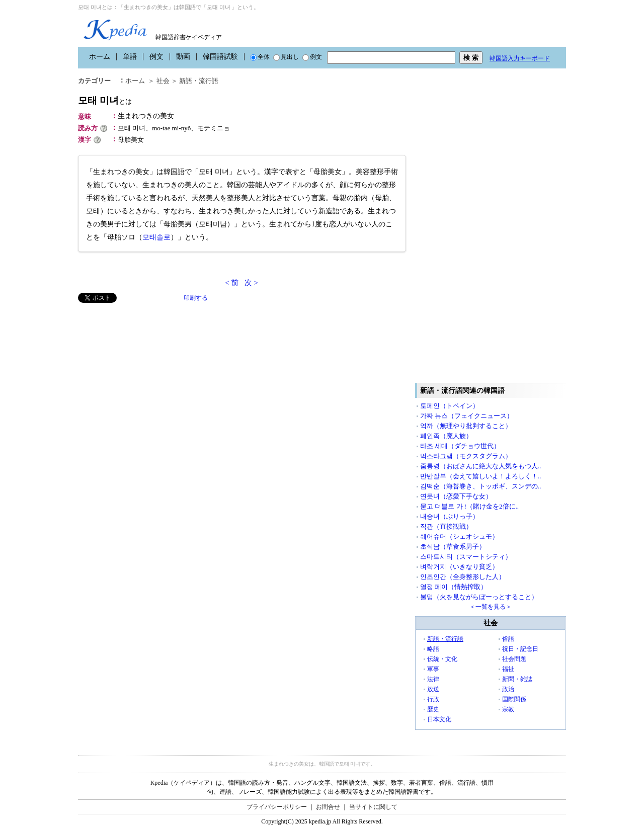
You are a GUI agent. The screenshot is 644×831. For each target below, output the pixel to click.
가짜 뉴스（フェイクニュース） (467, 416)
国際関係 (514, 699)
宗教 (508, 709)
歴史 (433, 709)
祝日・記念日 (520, 649)
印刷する (196, 298)
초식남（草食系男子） (453, 547)
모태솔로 (156, 237)
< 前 (232, 283)
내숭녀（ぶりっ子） (450, 516)
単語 (130, 57)
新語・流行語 (199, 81)
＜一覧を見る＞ (491, 607)
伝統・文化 (442, 659)
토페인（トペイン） (450, 406)
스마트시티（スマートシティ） (466, 557)
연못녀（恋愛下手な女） (456, 496)
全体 (260, 57)
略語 (433, 649)
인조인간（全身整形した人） (463, 577)
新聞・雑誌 (517, 679)
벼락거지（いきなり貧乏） (459, 567)
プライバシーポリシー (277, 807)
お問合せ (328, 807)
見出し (286, 57)
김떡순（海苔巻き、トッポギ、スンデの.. (481, 486)
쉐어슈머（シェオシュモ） (459, 536)
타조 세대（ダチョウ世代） (460, 446)
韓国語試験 (220, 57)
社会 (163, 81)
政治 (508, 689)
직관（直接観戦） (446, 526)
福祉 (508, 669)
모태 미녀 (105, 100)
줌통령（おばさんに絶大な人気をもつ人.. (481, 466)
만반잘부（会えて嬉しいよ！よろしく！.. (481, 476)
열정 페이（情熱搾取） (454, 587)
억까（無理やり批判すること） (466, 426)
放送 (433, 689)
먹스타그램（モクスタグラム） (466, 456)
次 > (251, 283)
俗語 (508, 639)
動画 (183, 57)
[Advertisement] (153, 373)
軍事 (433, 669)
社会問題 (514, 659)
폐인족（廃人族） (446, 436)
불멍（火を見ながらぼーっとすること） (479, 597)
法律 (433, 679)
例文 (156, 57)
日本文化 (439, 719)
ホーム (100, 57)
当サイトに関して (373, 807)
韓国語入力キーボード (520, 58)
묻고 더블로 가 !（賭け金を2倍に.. (469, 506)
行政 (433, 699)
